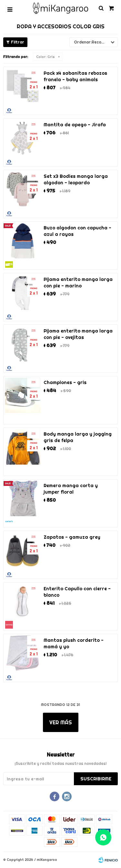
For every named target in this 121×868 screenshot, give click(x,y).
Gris (45, 57)
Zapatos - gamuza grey (72, 537)
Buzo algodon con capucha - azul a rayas (77, 231)
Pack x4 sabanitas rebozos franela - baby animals (75, 76)
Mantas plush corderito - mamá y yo (74, 643)
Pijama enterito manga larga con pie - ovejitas (78, 334)
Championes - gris (65, 382)
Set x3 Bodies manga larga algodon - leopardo (76, 179)
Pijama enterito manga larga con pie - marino (78, 283)
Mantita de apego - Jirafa (75, 125)
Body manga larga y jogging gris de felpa (78, 437)
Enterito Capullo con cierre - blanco (77, 592)
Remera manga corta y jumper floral (71, 489)
